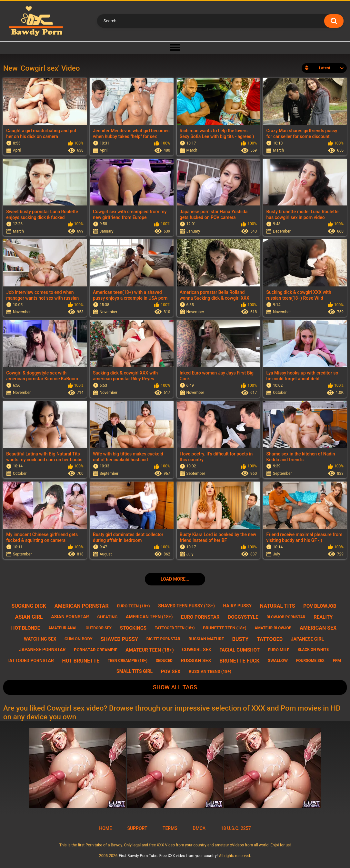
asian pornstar (70, 617)
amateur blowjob (273, 628)
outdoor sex (99, 628)
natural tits (278, 606)
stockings (133, 628)
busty (240, 639)
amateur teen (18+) (150, 650)
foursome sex (310, 661)
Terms (170, 828)
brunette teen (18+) (225, 628)
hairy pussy (237, 606)
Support (137, 828)
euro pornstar (200, 617)
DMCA (199, 828)
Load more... (175, 579)
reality (323, 617)
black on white (313, 650)
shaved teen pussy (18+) (186, 606)
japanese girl (307, 639)
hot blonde (26, 628)
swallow (278, 660)
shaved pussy (119, 639)
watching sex (40, 639)
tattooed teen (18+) (175, 628)
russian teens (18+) (210, 671)
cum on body (79, 639)
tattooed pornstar (30, 661)
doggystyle (243, 617)
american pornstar (82, 606)
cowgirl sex (196, 650)
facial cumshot (240, 650)
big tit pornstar (163, 639)
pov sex (171, 672)
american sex (318, 628)
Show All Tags (175, 687)
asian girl (29, 617)
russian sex (196, 661)
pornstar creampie (95, 650)
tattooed (270, 639)
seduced (164, 661)
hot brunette (81, 661)
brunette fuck (239, 661)
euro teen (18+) (133, 606)
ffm (337, 660)
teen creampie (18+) (128, 661)
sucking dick (29, 606)
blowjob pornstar (286, 617)
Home (105, 828)
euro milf (279, 650)
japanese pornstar (42, 650)
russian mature (206, 639)
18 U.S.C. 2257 (236, 828)
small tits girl (135, 671)
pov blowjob (320, 606)
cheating (107, 617)
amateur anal (63, 628)
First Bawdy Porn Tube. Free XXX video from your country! (168, 856)
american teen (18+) (149, 617)
